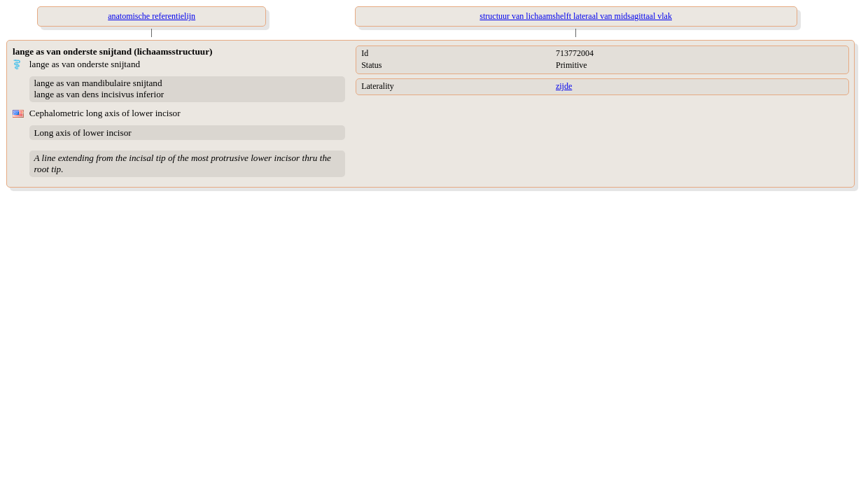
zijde (564, 86)
